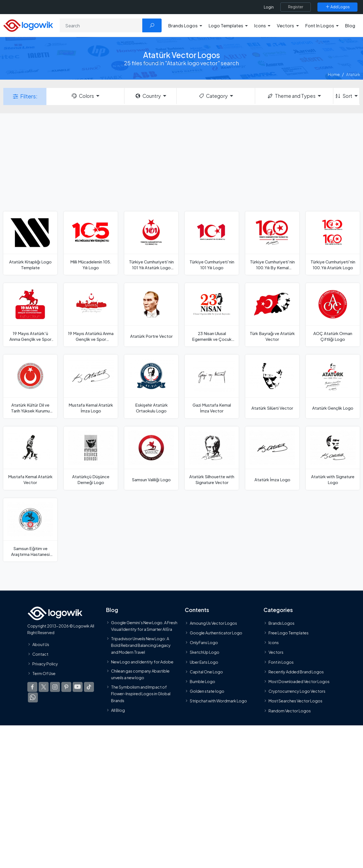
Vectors (276, 652)
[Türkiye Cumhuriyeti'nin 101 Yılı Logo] (212, 243)
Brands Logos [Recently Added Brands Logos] (282, 623)
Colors (82, 96)
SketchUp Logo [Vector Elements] (205, 652)
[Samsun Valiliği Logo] (151, 458)
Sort (344, 96)
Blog (350, 26)
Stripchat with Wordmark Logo (218, 701)
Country (148, 96)
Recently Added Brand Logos (296, 672)
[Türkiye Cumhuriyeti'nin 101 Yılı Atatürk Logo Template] (151, 243)
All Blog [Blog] (118, 710)
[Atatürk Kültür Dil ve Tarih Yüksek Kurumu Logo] (30, 386)
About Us (41, 644)
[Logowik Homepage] (28, 25)
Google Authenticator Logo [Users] (216, 633)
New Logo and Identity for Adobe (142, 662)
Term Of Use (44, 673)
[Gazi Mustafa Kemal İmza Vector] (212, 386)
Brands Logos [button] (183, 26)
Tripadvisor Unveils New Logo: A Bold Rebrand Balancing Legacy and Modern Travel (141, 645)
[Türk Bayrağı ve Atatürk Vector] (272, 315)
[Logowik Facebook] (32, 687)
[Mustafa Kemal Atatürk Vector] (30, 458)
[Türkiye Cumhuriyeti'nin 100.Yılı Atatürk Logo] (333, 243)
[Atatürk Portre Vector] (151, 315)
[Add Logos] (337, 7)
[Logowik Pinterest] (66, 687)
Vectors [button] (285, 26)
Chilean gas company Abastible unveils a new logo (140, 674)
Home (334, 74)
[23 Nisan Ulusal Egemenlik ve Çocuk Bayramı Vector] (212, 315)
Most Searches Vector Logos (295, 701)
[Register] (296, 7)
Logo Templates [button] (226, 26)
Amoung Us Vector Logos (213, 623)
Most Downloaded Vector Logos (299, 681)
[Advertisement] (181, 162)
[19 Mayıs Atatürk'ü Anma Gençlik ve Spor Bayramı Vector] (30, 315)
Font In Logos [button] (320, 26)
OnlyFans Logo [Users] (204, 642)
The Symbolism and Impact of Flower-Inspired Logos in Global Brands (141, 694)
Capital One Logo (206, 672)
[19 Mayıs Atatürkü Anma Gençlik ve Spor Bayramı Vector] (91, 315)
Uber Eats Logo (204, 662)
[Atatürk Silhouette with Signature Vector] (212, 458)
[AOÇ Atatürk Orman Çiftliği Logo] (333, 315)
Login (269, 7)
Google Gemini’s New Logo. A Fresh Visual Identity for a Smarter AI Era (144, 626)
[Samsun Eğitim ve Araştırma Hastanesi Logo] (30, 530)
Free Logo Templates (289, 633)
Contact (40, 654)
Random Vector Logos (290, 711)
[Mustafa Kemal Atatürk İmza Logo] (91, 386)
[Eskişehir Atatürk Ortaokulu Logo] (151, 386)
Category (213, 96)
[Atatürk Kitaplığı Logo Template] (30, 243)
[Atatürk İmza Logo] (272, 458)
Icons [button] (260, 26)
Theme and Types (291, 96)
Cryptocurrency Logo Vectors (297, 691)
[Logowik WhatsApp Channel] (33, 697)
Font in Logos (281, 662)
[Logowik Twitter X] (44, 687)
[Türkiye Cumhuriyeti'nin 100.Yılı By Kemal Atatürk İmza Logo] (272, 243)
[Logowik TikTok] (89, 687)
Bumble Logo (202, 681)
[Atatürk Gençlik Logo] (333, 386)
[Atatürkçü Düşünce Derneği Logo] (91, 458)
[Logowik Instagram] (55, 687)
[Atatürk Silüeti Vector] (272, 386)
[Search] (101, 25)
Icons (274, 642)
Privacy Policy (45, 664)
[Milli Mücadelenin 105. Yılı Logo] (91, 243)
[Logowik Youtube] (78, 687)
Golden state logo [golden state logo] (207, 691)
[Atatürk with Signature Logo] (333, 458)
